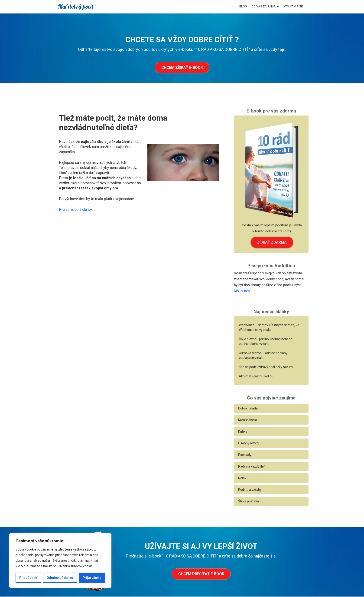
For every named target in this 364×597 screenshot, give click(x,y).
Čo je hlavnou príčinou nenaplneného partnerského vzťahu (266, 342)
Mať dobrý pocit (76, 6)
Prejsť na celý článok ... (77, 209)
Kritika (243, 432)
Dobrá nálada (248, 409)
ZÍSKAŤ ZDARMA (272, 242)
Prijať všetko (92, 578)
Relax (242, 478)
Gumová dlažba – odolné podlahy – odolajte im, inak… (265, 356)
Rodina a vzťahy (250, 490)
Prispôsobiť (28, 578)
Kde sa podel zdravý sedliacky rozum (266, 367)
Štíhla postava (249, 502)
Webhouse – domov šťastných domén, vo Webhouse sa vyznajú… (269, 328)
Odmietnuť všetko (60, 578)
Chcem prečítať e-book (201, 575)
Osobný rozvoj (249, 444)
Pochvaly (245, 455)
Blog (243, 6)
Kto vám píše (293, 6)
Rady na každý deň (252, 467)
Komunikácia (248, 420)
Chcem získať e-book (182, 68)
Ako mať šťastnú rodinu (256, 377)
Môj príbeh (242, 291)
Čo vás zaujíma (265, 6)
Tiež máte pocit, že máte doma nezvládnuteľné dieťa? (113, 123)
